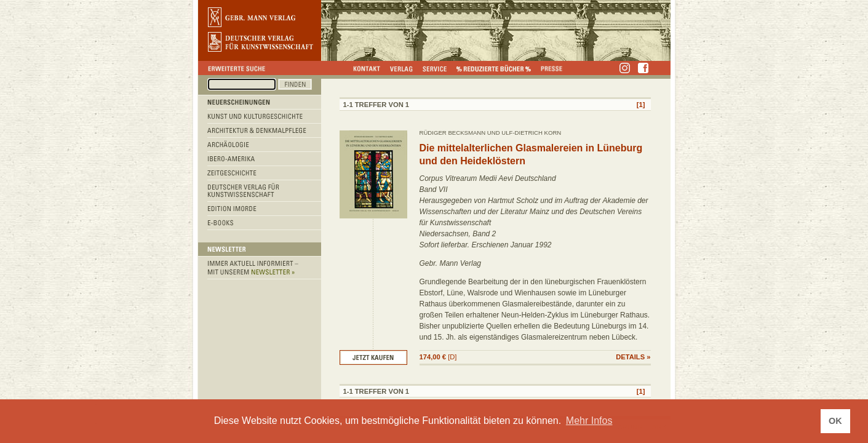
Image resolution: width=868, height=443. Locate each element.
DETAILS (630, 357)
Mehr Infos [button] (589, 421)
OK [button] (835, 421)
